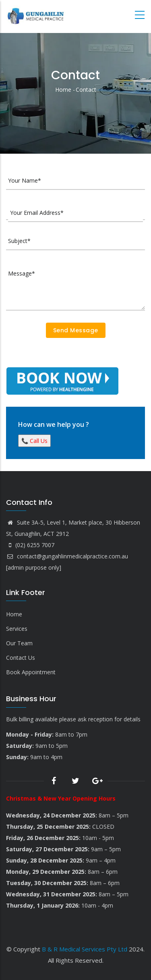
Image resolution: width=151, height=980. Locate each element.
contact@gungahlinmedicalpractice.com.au (67, 556)
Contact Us (21, 658)
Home (63, 90)
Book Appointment (31, 672)
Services (17, 629)
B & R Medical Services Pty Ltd (85, 949)
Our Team (19, 643)
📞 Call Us (34, 441)
